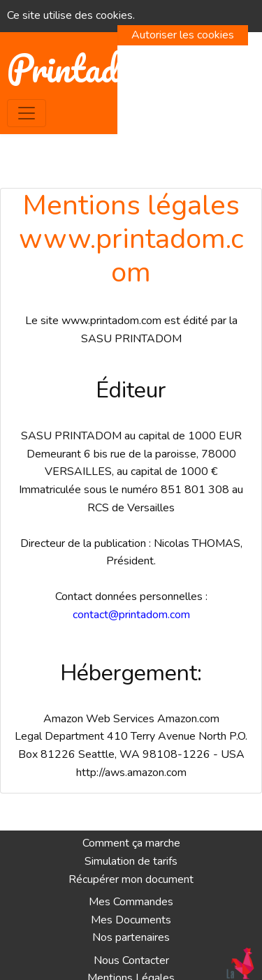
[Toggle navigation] (27, 113)
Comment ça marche (131, 843)
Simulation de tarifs (131, 861)
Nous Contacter (131, 960)
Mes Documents (131, 920)
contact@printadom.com (131, 615)
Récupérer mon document (131, 879)
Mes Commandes (131, 902)
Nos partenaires (131, 937)
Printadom (82, 69)
